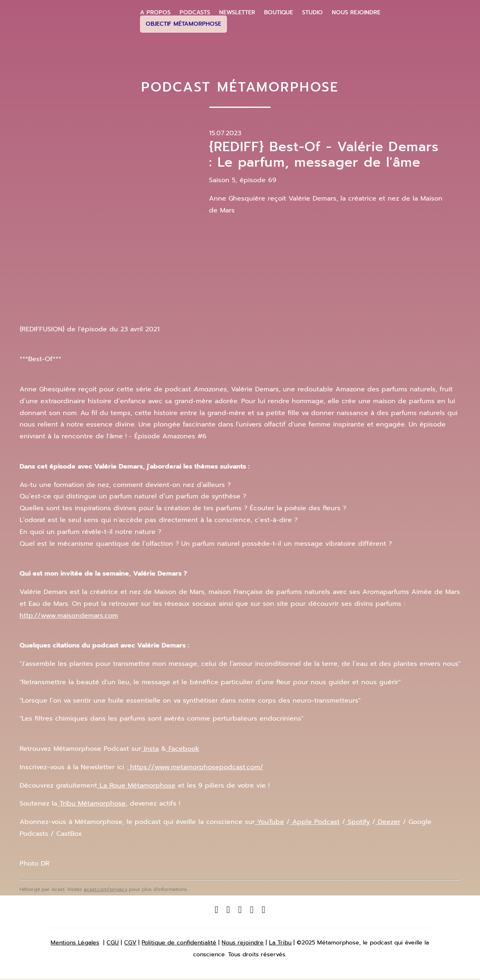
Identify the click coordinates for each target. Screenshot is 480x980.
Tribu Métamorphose (91, 804)
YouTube (269, 822)
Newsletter (237, 13)
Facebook (183, 749)
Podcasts (195, 13)
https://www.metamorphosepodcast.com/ (196, 767)
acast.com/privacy (106, 889)
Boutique (279, 13)
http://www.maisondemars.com (69, 616)
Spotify (358, 822)
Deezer (388, 822)
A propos (155, 13)
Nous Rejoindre (356, 13)
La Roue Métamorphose (136, 786)
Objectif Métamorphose (183, 24)
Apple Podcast (315, 822)
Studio (312, 13)
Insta (150, 749)
